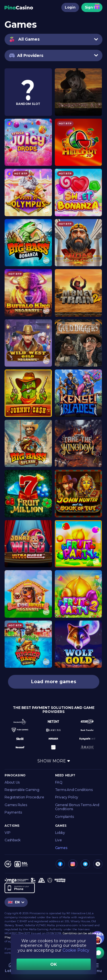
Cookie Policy (76, 950)
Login (70, 7)
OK (53, 964)
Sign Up (92, 7)
